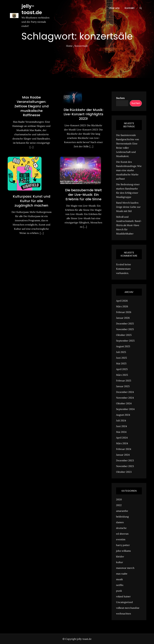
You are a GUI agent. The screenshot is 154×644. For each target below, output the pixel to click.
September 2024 (125, 409)
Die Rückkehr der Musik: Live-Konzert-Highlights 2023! (83, 114)
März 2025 (122, 375)
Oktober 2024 (124, 403)
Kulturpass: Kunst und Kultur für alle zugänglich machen (32, 201)
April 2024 (122, 438)
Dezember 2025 (125, 324)
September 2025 (125, 341)
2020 (119, 499)
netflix (120, 585)
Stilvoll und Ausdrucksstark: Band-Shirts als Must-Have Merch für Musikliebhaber (129, 225)
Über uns (114, 8)
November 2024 (125, 398)
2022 (119, 505)
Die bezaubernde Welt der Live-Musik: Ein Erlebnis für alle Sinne (83, 195)
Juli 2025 (121, 352)
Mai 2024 (121, 432)
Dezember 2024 (125, 392)
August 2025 (123, 346)
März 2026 (122, 306)
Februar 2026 (124, 312)
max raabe (122, 574)
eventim (121, 539)
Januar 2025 (123, 386)
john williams (123, 551)
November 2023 (125, 466)
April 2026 (122, 301)
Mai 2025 (121, 363)
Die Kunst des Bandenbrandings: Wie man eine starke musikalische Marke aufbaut (129, 170)
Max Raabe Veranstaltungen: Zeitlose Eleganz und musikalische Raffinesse (32, 106)
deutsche (121, 528)
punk (119, 591)
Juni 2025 (122, 358)
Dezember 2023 (125, 460)
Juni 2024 (122, 426)
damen (120, 522)
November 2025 (125, 329)
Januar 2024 (123, 455)
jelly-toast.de (32, 9)
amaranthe (122, 511)
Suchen (120, 98)
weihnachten (124, 614)
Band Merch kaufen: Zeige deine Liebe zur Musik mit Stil (128, 207)
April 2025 (122, 369)
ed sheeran (122, 534)
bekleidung (122, 517)
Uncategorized (124, 602)
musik (119, 579)
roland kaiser (123, 596)
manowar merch (125, 568)
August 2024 (123, 415)
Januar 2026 (123, 318)
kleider (120, 556)
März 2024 (122, 443)
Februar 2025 (124, 381)
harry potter (123, 545)
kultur (120, 562)
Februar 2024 (124, 449)
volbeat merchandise (128, 608)
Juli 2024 (121, 420)
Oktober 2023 (124, 472)
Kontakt (130, 8)
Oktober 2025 (124, 335)
